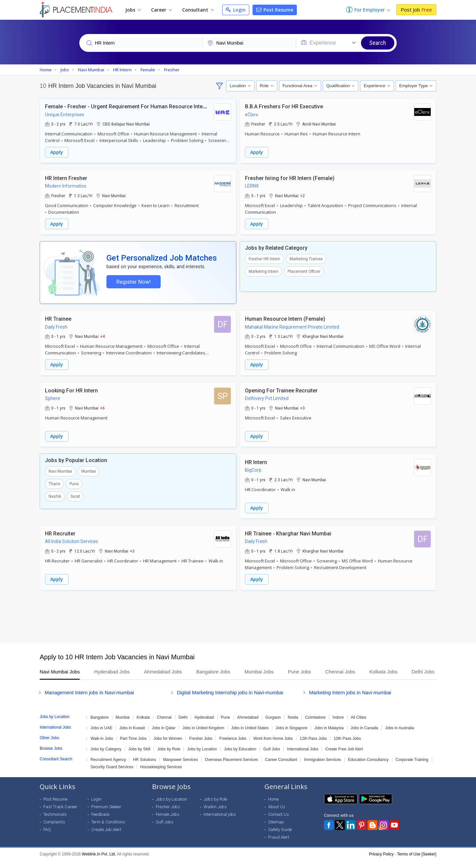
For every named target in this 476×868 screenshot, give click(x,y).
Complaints (54, 830)
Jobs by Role (169, 757)
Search (378, 43)
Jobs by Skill (139, 757)
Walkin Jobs (215, 814)
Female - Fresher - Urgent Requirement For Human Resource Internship (131, 107)
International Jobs (303, 757)
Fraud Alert (279, 845)
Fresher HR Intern (264, 259)
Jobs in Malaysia (329, 736)
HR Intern (256, 462)
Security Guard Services (112, 775)
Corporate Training (412, 767)
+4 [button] (102, 337)
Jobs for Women (168, 746)
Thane (54, 484)
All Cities (358, 725)
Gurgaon (273, 725)
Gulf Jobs (272, 757)
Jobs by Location (202, 757)
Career (161, 10)
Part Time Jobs (133, 746)
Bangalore (100, 725)
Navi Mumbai (60, 471)
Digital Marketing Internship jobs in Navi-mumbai (230, 700)
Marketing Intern (263, 271)
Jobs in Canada (364, 736)
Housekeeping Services (161, 775)
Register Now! (133, 282)
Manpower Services (180, 767)
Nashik (55, 496)
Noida (293, 725)
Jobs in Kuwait (132, 736)
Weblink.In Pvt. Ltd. (99, 862)
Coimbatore (315, 725)
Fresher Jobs (201, 746)
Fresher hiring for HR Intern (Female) (290, 178)
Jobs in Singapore (292, 736)
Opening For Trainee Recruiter (281, 391)
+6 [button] (102, 408)
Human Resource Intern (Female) (285, 319)
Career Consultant (281, 767)
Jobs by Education (240, 757)
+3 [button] (302, 408)
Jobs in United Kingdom (203, 736)
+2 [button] (302, 195)
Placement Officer (304, 271)
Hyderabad (204, 725)
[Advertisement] (238, 616)
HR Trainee (58, 319)
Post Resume (275, 10)
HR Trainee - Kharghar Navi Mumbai (288, 533)
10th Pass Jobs (347, 746)
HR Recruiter (60, 533)
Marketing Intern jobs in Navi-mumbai (350, 700)
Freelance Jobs (233, 746)
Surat (75, 496)
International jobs (220, 822)
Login (236, 10)
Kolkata (143, 725)
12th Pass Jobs (313, 746)
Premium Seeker (106, 814)
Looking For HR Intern (71, 391)
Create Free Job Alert (344, 757)
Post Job (416, 10)
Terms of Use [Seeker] (417, 862)
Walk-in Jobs (102, 746)
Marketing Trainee (306, 259)
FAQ (47, 837)
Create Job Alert (106, 837)
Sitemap (276, 830)
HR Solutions (144, 767)
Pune (74, 484)
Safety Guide (280, 837)
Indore (338, 725)
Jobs (133, 10)
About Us (277, 814)
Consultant (198, 10)
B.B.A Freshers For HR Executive (284, 107)
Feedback (100, 822)
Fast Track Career (60, 814)
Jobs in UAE (101, 736)
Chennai (164, 725)
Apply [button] (57, 152)
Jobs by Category (106, 757)
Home (273, 807)
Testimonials (55, 822)
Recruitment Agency (108, 767)
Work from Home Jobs (273, 746)
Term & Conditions (108, 830)
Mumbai (89, 471)
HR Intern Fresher (66, 178)
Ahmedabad (248, 725)
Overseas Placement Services (232, 767)
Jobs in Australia (399, 736)
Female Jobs (168, 822)
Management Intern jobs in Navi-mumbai (89, 700)
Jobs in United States (250, 736)
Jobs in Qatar (163, 736)
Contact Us (278, 822)
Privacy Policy (381, 862)
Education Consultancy (368, 767)
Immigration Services (323, 767)
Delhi (183, 725)
